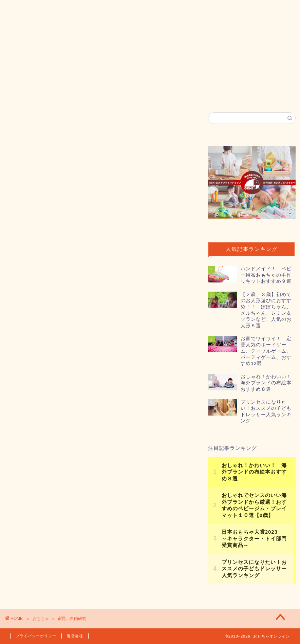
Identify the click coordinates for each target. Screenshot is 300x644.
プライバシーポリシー (36, 636)
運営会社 (75, 636)
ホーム (25, 79)
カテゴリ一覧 (182, 79)
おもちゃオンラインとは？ (54, 95)
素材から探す (127, 79)
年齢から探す (71, 79)
